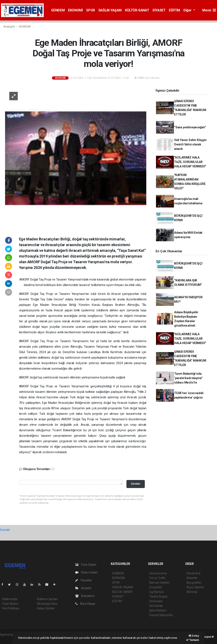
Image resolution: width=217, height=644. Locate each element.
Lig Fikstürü (157, 592)
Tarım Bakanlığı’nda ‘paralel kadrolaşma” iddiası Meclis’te (188, 378)
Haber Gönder (46, 608)
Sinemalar (156, 601)
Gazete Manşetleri (161, 615)
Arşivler (83, 588)
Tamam (193, 640)
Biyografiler (194, 583)
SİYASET (159, 10)
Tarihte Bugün (158, 597)
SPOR (90, 10)
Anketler (192, 578)
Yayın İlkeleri (10, 604)
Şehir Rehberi (158, 610)
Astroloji (192, 592)
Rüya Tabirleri (195, 587)
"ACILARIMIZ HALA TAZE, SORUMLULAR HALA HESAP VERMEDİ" (190, 162)
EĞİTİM (174, 10)
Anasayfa (9, 26)
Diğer (188, 10)
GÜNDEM (58, 10)
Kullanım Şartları (47, 599)
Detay (194, 636)
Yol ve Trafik (157, 578)
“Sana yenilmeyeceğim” (190, 127)
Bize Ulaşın (85, 604)
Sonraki (5, 530)
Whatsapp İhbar (47, 604)
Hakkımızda (10, 599)
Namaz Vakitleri (159, 583)
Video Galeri (87, 572)
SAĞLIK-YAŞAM (110, 10)
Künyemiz (85, 596)
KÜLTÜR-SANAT (137, 10)
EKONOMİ (75, 10)
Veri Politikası (11, 608)
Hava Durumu (158, 573)
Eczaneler (156, 587)
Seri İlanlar (156, 606)
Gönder (136, 484)
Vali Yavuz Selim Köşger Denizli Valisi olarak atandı (191, 144)
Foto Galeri (86, 565)
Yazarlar (84, 580)
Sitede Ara (193, 573)
